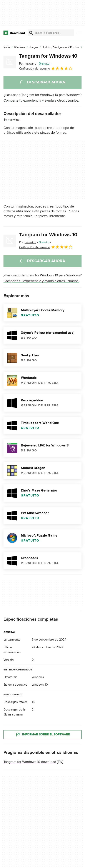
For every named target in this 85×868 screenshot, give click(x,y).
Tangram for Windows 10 (48, 56)
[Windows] (20, 47)
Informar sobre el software (42, 735)
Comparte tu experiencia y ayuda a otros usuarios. (41, 101)
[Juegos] (34, 47)
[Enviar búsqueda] (31, 33)
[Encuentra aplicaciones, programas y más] (51, 33)
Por (28, 64)
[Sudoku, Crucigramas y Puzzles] (61, 47)
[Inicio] (7, 47)
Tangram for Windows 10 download (30, 762)
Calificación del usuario (46, 68)
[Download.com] (14, 33)
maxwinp (14, 120)
